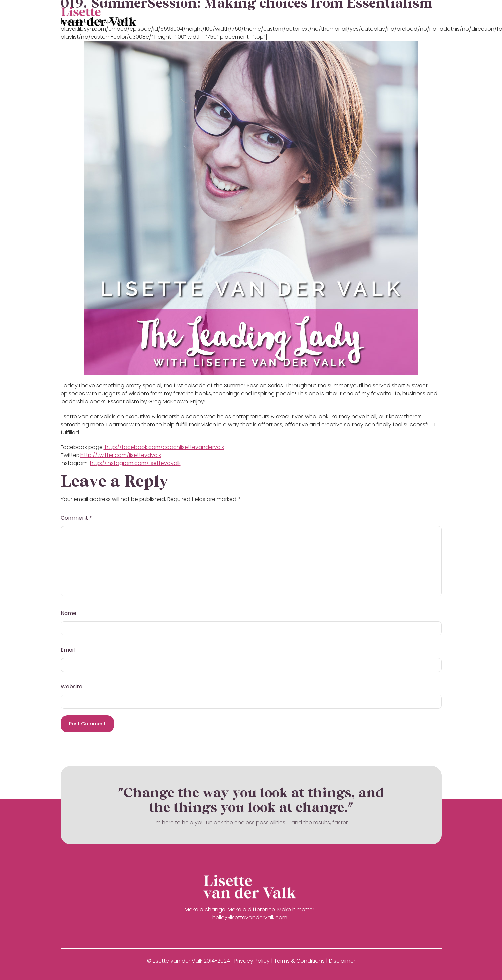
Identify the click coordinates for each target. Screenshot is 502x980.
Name (69, 613)
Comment (76, 518)
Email (68, 650)
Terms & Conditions (299, 961)
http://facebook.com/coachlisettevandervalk (164, 447)
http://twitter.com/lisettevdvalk (121, 455)
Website (72, 687)
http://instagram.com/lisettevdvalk (135, 463)
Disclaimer (342, 961)
